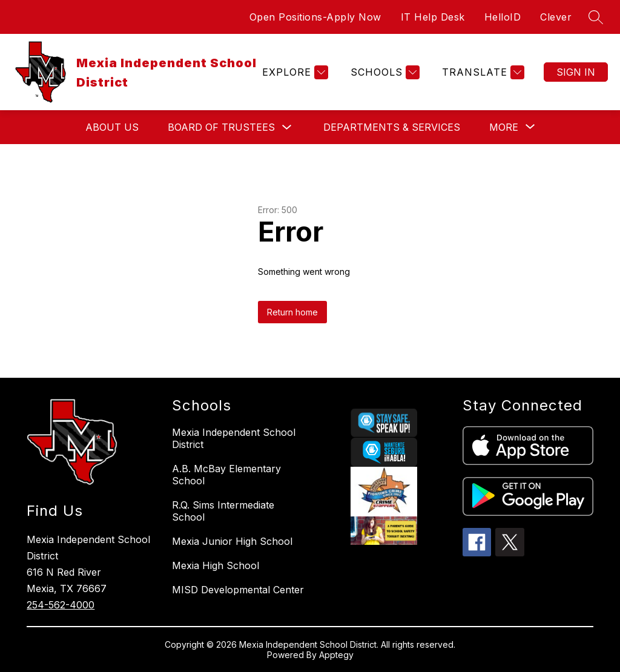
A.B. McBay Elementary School (226, 475)
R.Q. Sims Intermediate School (223, 511)
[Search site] (596, 17)
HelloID (503, 17)
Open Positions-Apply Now (315, 17)
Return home (292, 312)
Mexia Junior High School (232, 541)
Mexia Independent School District (234, 438)
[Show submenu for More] (504, 127)
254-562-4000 (61, 605)
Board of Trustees (221, 127)
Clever (556, 17)
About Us (112, 127)
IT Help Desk (433, 17)
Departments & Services (392, 127)
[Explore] (294, 72)
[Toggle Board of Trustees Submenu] (287, 127)
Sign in (576, 72)
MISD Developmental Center (238, 590)
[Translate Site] (482, 72)
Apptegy (336, 655)
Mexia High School (216, 565)
